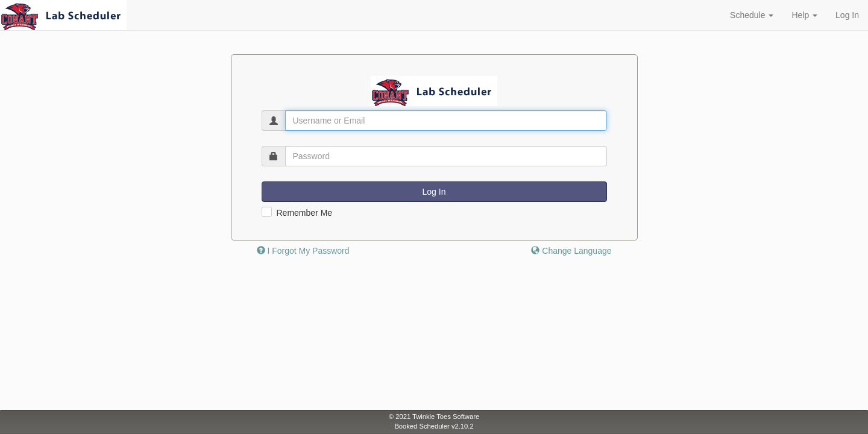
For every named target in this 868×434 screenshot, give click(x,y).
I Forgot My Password (303, 251)
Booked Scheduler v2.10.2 (434, 426)
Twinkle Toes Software (446, 417)
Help (804, 15)
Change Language (571, 251)
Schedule (752, 15)
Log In (847, 15)
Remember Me (305, 213)
